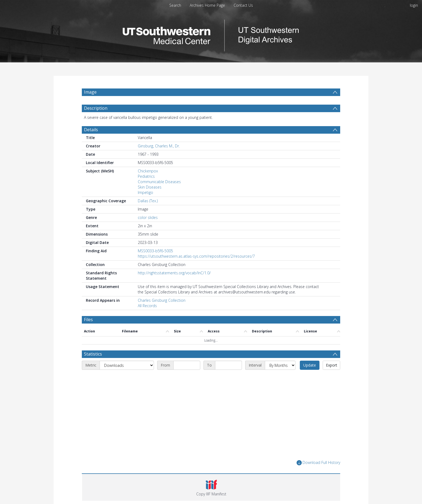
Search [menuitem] (175, 5)
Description (96, 108)
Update (310, 365)
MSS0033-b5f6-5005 (155, 251)
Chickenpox (148, 171)
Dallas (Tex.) (148, 201)
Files (88, 320)
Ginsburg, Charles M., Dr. (159, 146)
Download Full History (318, 463)
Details (91, 130)
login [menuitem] (414, 5)
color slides (148, 217)
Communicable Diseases (159, 182)
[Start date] (187, 365)
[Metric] (127, 365)
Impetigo (145, 192)
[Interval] (280, 365)
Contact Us (243, 5)
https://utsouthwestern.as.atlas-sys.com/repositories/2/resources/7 (196, 256)
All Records (147, 306)
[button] (211, 487)
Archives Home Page (207, 5)
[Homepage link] (211, 34)
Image (90, 92)
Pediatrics (146, 176)
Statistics (93, 354)
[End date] (228, 365)
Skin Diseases (150, 187)
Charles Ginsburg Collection (162, 300)
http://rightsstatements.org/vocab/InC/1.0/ (174, 273)
